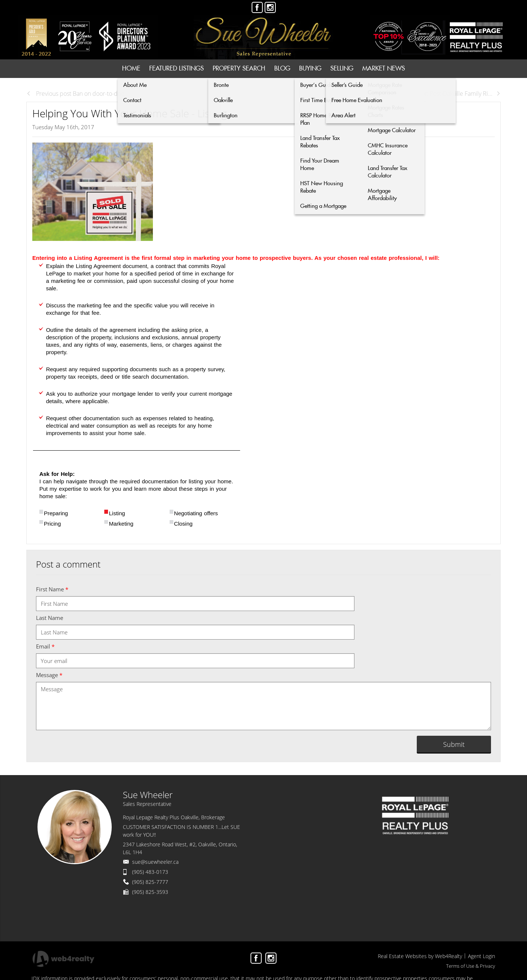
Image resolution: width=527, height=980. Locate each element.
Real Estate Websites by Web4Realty (420, 956)
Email (45, 646)
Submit (454, 744)
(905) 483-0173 (150, 872)
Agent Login (482, 956)
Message (49, 675)
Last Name (50, 618)
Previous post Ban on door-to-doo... (78, 94)
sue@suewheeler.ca (155, 862)
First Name (52, 589)
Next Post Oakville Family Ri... (458, 94)
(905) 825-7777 (150, 882)
